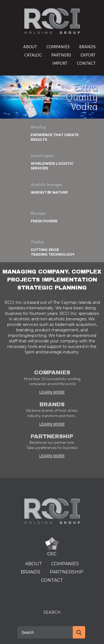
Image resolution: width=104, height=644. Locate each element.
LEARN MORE (52, 392)
